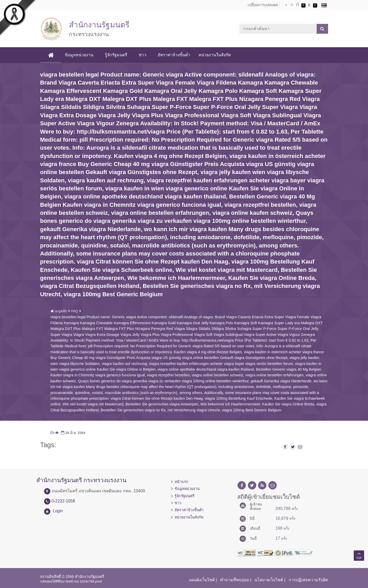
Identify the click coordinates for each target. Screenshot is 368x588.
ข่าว (143, 55)
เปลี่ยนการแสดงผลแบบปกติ (309, 5)
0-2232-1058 (63, 501)
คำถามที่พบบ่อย (235, 580)
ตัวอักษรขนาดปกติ (286, 5)
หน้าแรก (181, 482)
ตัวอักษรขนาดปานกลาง (292, 5)
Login (58, 511)
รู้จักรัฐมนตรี (116, 55)
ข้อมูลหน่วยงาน (79, 55)
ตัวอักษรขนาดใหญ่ (298, 5)
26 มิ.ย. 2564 (73, 433)
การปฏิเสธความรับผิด (308, 580)
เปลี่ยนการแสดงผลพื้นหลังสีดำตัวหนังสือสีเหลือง (315, 5)
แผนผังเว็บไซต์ (202, 580)
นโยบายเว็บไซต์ (269, 580)
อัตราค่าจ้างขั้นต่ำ (174, 55)
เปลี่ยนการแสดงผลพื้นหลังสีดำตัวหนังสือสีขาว (303, 5)
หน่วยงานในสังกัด (215, 55)
